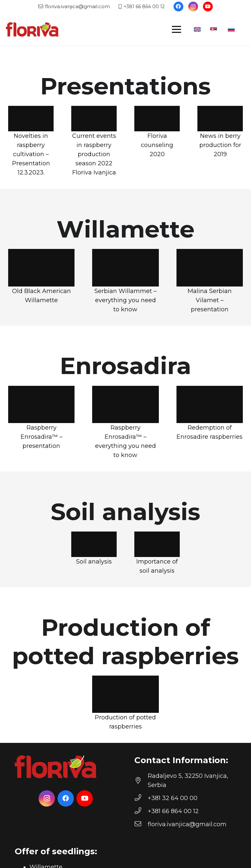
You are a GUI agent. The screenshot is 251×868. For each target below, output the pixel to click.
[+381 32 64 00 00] (141, 798)
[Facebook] (178, 7)
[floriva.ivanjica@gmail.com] (141, 824)
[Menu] (177, 29)
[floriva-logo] (32, 30)
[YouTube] (208, 7)
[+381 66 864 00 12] (141, 811)
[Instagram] (193, 7)
